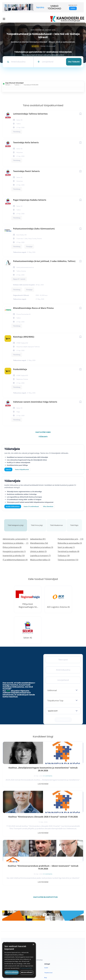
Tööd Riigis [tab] (76, 522)
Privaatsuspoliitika (49, 941)
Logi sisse (6, 926)
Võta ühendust (48, 506)
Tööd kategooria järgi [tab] (15, 522)
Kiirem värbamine (8, 921)
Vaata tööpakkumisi (8, 940)
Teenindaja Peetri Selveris (26, 171)
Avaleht (46, 911)
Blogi (46, 921)
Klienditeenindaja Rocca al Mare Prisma (33, 308)
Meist (46, 926)
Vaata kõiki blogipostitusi (44, 841)
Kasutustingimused (49, 936)
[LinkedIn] (23, 896)
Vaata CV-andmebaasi (31, 506)
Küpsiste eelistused (51, 971)
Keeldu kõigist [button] (27, 972)
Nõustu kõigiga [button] (12, 972)
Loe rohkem (23, 777)
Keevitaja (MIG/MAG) (24, 337)
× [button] (33, 945)
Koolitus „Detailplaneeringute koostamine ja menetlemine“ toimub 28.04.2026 (23, 763)
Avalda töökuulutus (13, 506)
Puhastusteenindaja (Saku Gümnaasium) (34, 229)
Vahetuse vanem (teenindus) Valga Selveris (35, 402)
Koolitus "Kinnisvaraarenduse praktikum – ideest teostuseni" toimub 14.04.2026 (23, 812)
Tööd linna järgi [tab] (37, 522)
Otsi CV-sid (6, 916)
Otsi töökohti (74, 62)
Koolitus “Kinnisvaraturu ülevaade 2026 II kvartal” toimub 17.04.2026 (63, 763)
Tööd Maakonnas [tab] (58, 522)
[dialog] (19, 960)
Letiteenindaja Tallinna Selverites (30, 114)
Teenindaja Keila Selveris (26, 142)
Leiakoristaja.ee (8, 903)
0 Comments (28, 771)
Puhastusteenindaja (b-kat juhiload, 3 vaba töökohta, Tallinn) (44, 261)
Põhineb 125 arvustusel (43, 46)
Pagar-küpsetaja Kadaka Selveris (30, 200)
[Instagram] (17, 896)
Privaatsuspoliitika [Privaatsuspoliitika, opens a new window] (26, 968)
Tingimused (38, 971)
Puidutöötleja (20, 369)
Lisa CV (8, 469)
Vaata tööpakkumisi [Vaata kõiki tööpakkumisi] (22, 469)
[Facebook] (6, 896)
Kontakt (46, 931)
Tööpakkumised (48, 916)
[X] (12, 896)
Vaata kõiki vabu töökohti (43, 433)
